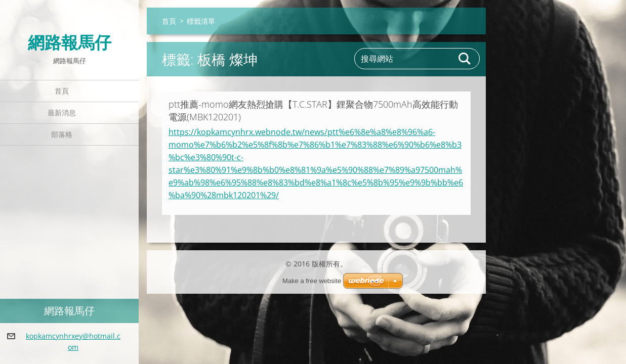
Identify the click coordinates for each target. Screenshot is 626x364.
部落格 (62, 134)
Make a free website (312, 281)
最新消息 (62, 112)
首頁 (62, 91)
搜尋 (465, 59)
